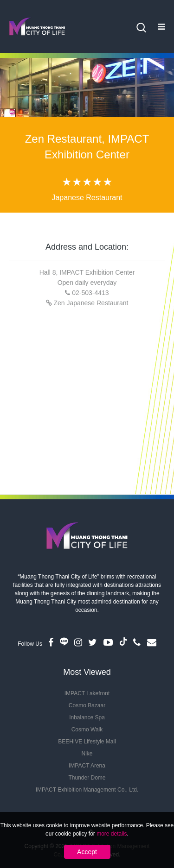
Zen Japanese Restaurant (91, 303)
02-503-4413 (90, 293)
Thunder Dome (87, 778)
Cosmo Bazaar (87, 705)
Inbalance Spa (87, 717)
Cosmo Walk (87, 730)
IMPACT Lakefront (87, 693)
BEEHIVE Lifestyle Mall (87, 742)
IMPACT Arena (87, 766)
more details (112, 834)
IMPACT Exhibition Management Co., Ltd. (87, 790)
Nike (87, 754)
